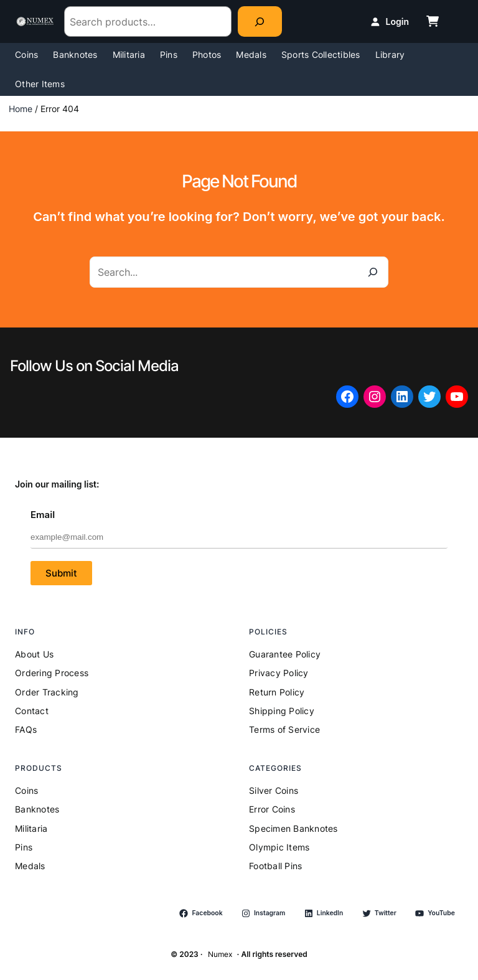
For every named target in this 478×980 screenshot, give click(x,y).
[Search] (260, 21)
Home (21, 109)
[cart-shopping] (433, 21)
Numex (220, 954)
